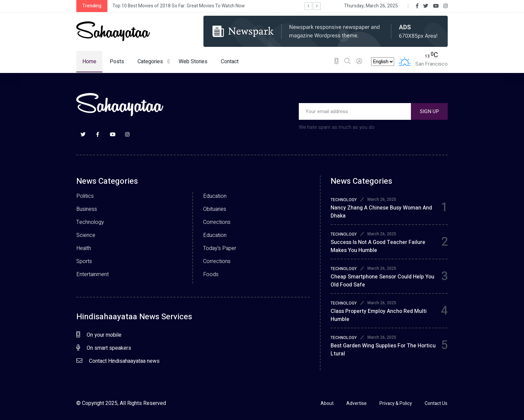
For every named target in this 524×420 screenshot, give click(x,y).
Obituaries (215, 209)
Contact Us (436, 403)
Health (84, 248)
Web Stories (193, 62)
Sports (84, 261)
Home (89, 62)
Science (86, 235)
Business (87, 209)
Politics (85, 196)
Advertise (356, 403)
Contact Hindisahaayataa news (118, 361)
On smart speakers (104, 348)
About (326, 403)
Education (215, 196)
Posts (117, 62)
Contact (230, 62)
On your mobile (99, 335)
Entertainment (93, 274)
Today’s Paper (220, 248)
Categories (154, 62)
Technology (90, 222)
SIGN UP (429, 111)
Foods (211, 274)
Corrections (217, 222)
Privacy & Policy (396, 403)
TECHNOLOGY (344, 200)
